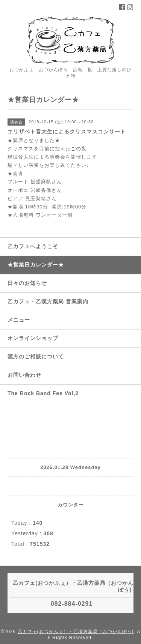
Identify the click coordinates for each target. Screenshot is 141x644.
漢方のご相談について (36, 356)
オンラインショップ (33, 338)
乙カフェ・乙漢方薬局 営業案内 (48, 301)
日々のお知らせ (27, 283)
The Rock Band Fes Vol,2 (43, 393)
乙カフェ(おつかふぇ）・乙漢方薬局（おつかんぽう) (76, 632)
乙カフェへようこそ (33, 246)
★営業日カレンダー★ (36, 265)
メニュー (19, 320)
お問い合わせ (24, 375)
